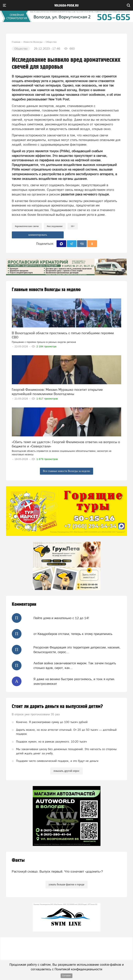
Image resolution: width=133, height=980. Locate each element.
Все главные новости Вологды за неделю (66, 471)
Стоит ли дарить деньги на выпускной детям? (57, 706)
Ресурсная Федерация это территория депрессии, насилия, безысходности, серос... (77, 650)
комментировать (38, 235)
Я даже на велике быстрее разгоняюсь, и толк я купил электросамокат (74, 681)
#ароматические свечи (27, 226)
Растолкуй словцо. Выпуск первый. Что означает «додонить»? (57, 871)
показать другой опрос (66, 771)
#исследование (55, 226)
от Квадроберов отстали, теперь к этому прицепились (73, 634)
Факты (18, 860)
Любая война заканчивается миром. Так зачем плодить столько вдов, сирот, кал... (75, 666)
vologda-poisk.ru (66, 6)
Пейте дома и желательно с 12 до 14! (61, 618)
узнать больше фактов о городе (66, 884)
